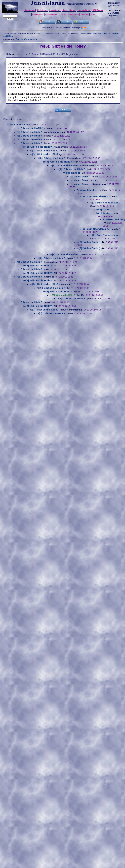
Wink (95, 180)
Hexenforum (55, 10)
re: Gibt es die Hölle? (29, 132)
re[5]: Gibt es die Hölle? (57, 162)
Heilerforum (42, 10)
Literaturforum (84, 10)
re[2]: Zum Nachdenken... (105, 203)
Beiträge (76, 28)
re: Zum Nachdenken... (97, 196)
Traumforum (37, 15)
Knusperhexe (61, 147)
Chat (94, 15)
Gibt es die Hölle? (21, 125)
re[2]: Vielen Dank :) (88, 242)
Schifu (10, 54)
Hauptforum (30, 10)
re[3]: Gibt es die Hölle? (44, 151)
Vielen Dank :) (71, 173)
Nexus (62, 15)
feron (47, 143)
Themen (66, 28)
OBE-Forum (98, 10)
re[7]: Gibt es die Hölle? (71, 169)
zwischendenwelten (54, 132)
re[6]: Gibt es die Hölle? (64, 165)
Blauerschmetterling (71, 310)
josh (63, 154)
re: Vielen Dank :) (80, 177)
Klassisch (56, 28)
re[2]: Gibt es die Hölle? (38, 147)
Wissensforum (51, 15)
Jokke (115, 229)
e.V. (95, 4)
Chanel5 (50, 128)
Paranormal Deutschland (80, 4)
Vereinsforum (73, 15)
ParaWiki (85, 15)
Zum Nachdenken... (88, 190)
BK (35, 125)
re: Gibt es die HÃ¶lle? (30, 128)
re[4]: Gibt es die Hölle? (51, 158)
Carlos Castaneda (26, 39)
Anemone (49, 277)
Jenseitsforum (69, 10)
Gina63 (48, 136)
